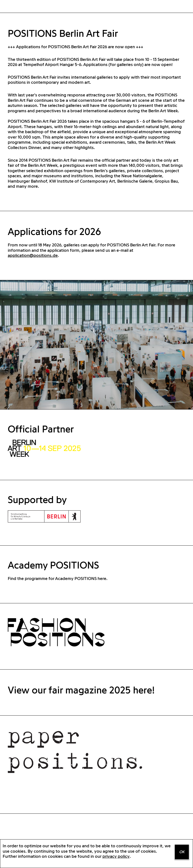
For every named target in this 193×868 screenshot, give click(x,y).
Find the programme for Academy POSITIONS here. (58, 578)
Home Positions (15, 7)
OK (182, 852)
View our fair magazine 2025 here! (81, 690)
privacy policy (116, 856)
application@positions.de (33, 255)
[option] (96, 345)
